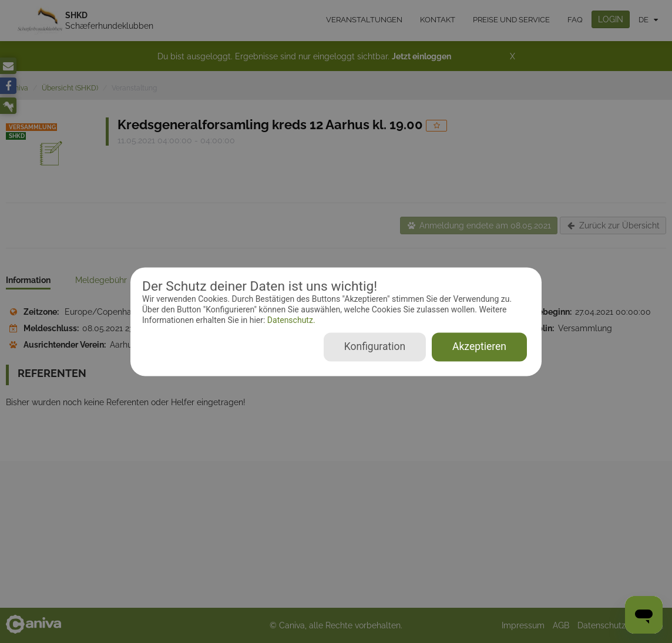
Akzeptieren (479, 346)
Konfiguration (375, 346)
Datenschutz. (290, 321)
